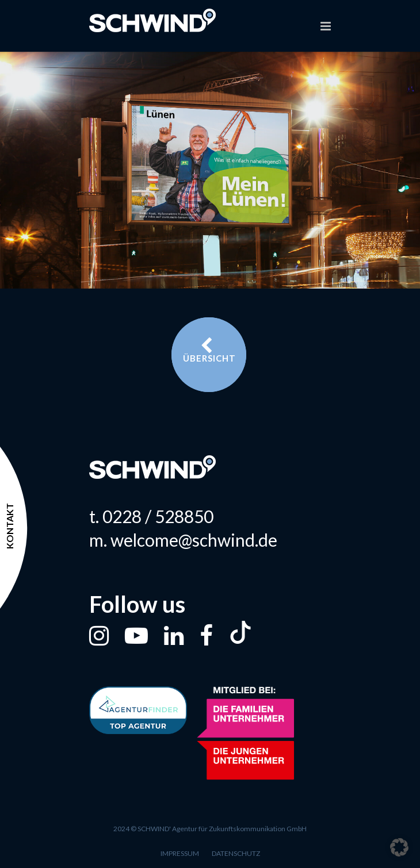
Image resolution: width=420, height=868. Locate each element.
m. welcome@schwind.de (183, 540)
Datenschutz (236, 853)
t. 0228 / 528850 (151, 516)
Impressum (180, 853)
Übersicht (209, 350)
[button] (399, 847)
